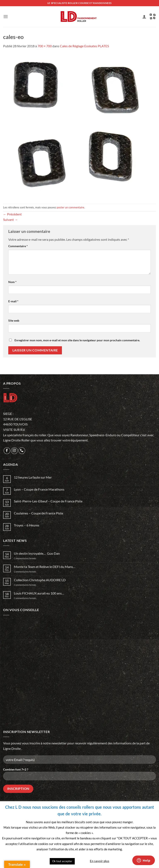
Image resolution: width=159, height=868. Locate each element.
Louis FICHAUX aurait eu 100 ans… (39, 593)
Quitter (82, 861)
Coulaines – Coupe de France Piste (39, 513)
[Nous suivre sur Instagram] (14, 451)
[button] (6, 16)
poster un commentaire (70, 207)
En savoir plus (100, 861)
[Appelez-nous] (22, 451)
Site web (14, 320)
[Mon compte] (144, 17)
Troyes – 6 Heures (27, 525)
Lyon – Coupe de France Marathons (39, 489)
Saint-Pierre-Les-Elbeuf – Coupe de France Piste (48, 501)
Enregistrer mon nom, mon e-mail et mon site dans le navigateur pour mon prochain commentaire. (77, 340)
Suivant (10, 219)
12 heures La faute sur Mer (33, 477)
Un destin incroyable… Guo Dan (37, 553)
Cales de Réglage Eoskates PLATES (84, 46)
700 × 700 (45, 46)
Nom (12, 282)
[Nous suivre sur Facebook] (7, 451)
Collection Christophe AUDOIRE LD (40, 580)
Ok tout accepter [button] (62, 861)
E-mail (13, 301)
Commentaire (18, 246)
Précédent (12, 214)
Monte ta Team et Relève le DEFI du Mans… (45, 567)
